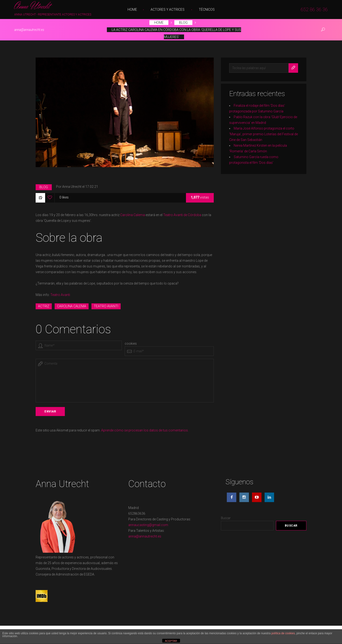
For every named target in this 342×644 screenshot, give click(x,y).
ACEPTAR (171, 641)
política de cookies (283, 633)
